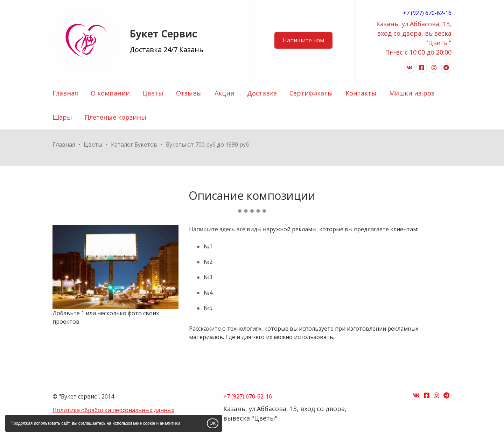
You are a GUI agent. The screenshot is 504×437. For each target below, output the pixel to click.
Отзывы (189, 93)
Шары (62, 117)
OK (213, 423)
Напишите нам (303, 40)
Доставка (262, 93)
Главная (65, 93)
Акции (225, 93)
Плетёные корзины (115, 117)
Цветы (153, 93)
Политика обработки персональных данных (113, 410)
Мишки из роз (412, 93)
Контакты (361, 93)
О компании (110, 93)
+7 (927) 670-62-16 (427, 13)
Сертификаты (311, 93)
